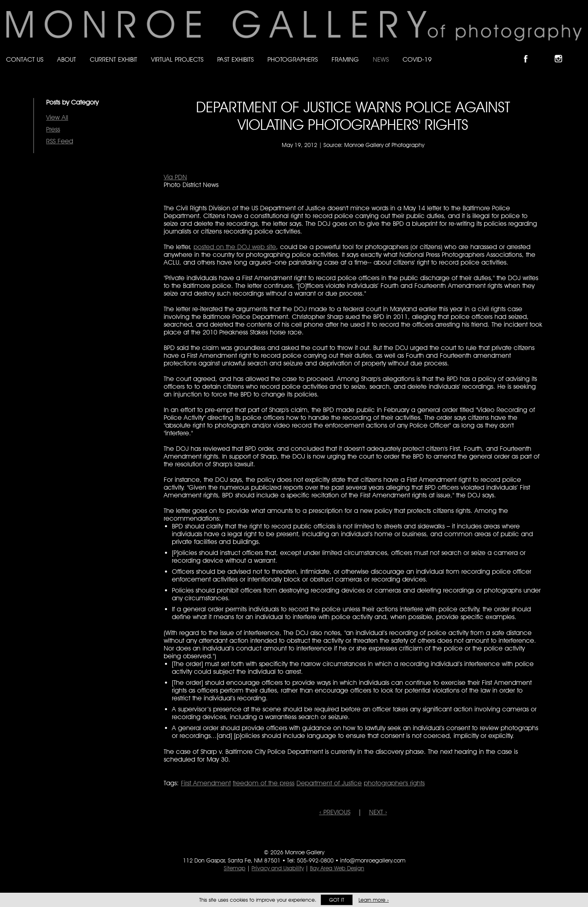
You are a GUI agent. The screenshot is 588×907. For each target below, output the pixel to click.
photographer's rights (394, 783)
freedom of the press (264, 783)
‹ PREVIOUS (335, 812)
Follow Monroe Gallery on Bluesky (546, 52)
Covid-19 (417, 59)
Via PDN (175, 177)
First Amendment (206, 783)
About (67, 59)
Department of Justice (329, 783)
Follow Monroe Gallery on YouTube (578, 52)
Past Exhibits (235, 59)
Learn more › (374, 900)
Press (53, 129)
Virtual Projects (177, 59)
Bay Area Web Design (337, 868)
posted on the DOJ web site (235, 247)
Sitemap (235, 868)
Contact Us (25, 59)
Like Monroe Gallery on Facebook (529, 52)
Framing (345, 59)
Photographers (293, 59)
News (381, 59)
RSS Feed (60, 141)
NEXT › (378, 812)
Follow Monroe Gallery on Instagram (562, 52)
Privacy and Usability (278, 868)
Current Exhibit (114, 59)
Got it (337, 900)
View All (57, 117)
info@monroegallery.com (373, 860)
